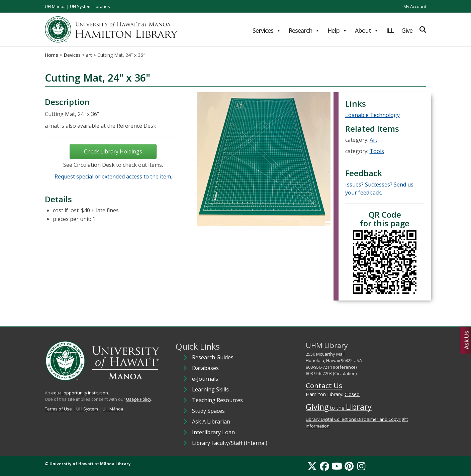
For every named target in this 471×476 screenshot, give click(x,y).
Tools (377, 151)
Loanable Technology (372, 115)
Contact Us (324, 385)
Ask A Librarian (211, 422)
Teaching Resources (217, 400)
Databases (205, 368)
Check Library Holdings (113, 151)
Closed (352, 394)
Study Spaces (208, 411)
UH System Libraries (90, 6)
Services (267, 30)
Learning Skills (210, 389)
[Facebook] (324, 466)
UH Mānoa (55, 6)
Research (304, 30)
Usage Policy (139, 399)
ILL (390, 30)
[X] (312, 466)
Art (373, 140)
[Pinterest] (349, 466)
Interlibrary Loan (213, 432)
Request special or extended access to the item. (113, 176)
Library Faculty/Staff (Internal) (230, 443)
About (367, 30)
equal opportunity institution (80, 393)
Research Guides (213, 357)
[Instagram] (361, 466)
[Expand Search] (423, 30)
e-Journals (205, 379)
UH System (87, 409)
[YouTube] (337, 466)
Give (407, 30)
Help (337, 30)
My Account (415, 6)
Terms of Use (58, 409)
